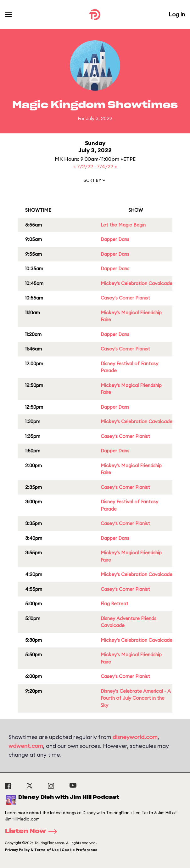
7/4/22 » (107, 166)
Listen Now (33, 832)
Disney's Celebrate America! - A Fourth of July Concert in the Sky (136, 698)
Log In (177, 14)
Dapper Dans (115, 239)
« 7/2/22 (84, 166)
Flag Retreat (115, 604)
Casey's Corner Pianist (125, 298)
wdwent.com (26, 746)
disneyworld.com (135, 737)
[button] (95, 182)
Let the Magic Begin (123, 225)
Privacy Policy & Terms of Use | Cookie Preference (51, 850)
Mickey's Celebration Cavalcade (137, 283)
